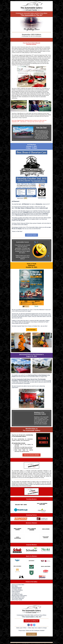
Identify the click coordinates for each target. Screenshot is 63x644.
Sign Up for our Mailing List (31, 621)
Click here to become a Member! (31, 455)
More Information (31, 330)
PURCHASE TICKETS (31, 235)
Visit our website (31, 634)
